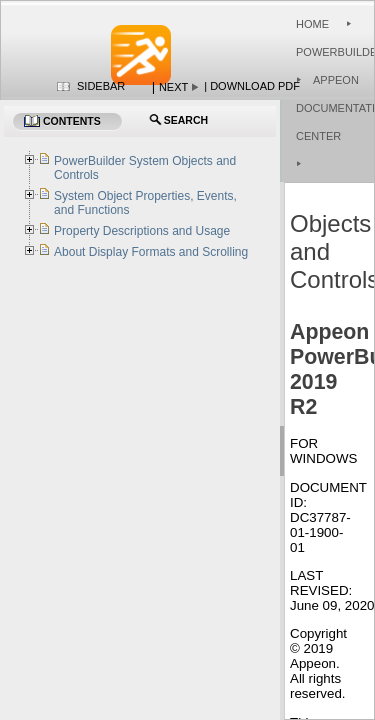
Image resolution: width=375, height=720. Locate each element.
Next (173, 87)
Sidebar (101, 86)
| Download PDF (252, 86)
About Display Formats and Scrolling (151, 252)
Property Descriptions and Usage (142, 231)
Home (312, 24)
